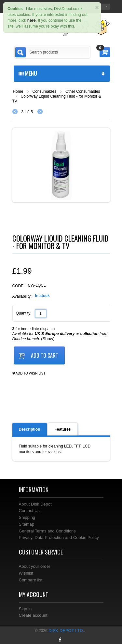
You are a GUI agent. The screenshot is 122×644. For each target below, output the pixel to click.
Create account (33, 615)
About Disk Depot (35, 504)
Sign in (25, 609)
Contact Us (29, 511)
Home (18, 91)
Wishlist (26, 573)
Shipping (27, 517)
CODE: (19, 286)
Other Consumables (83, 91)
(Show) (48, 339)
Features (63, 429)
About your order (35, 566)
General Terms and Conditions (47, 531)
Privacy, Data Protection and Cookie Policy (59, 537)
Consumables (44, 91)
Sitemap (27, 524)
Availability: (22, 296)
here (32, 20)
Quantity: (24, 313)
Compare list (31, 580)
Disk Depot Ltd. (66, 631)
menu (62, 73)
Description (30, 429)
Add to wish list (29, 374)
